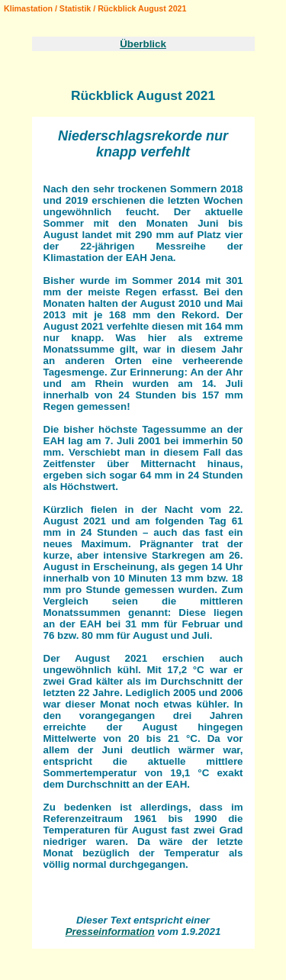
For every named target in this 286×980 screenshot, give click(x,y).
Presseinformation (110, 932)
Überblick (143, 44)
